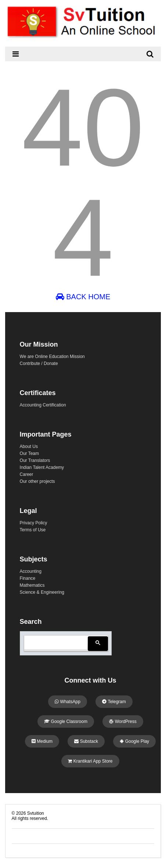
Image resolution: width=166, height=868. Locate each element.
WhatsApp (68, 702)
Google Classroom (66, 721)
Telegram (114, 702)
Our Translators (35, 460)
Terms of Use (33, 530)
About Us (29, 446)
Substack (86, 741)
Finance (28, 578)
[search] (55, 642)
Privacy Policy (34, 523)
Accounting (31, 571)
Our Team (29, 453)
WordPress (123, 721)
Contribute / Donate (39, 364)
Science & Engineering (42, 592)
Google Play (134, 741)
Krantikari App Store (90, 761)
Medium (42, 741)
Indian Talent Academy (42, 467)
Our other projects (37, 481)
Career (27, 474)
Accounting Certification (43, 405)
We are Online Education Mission (52, 357)
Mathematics (32, 585)
